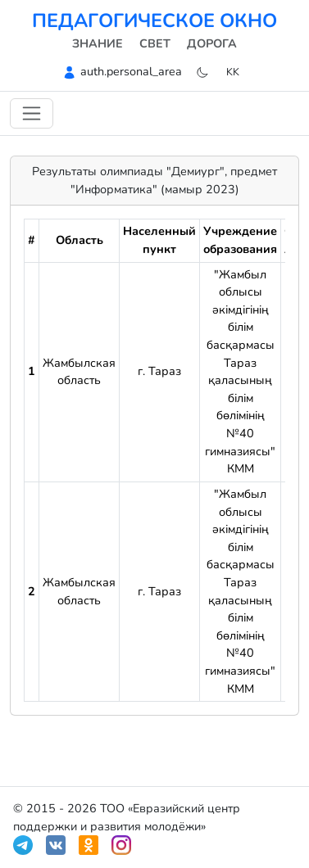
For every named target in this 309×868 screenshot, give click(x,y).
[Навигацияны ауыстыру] (32, 113)
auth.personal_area (131, 71)
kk (233, 72)
